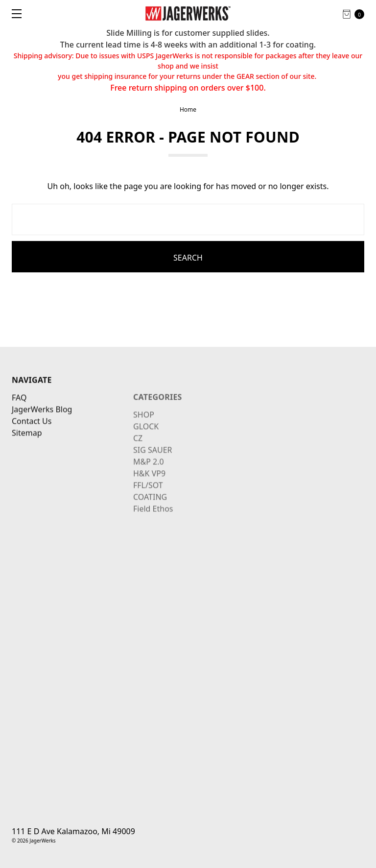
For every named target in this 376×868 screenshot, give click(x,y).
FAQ (19, 414)
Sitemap (27, 450)
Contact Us (32, 438)
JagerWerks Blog (42, 426)
